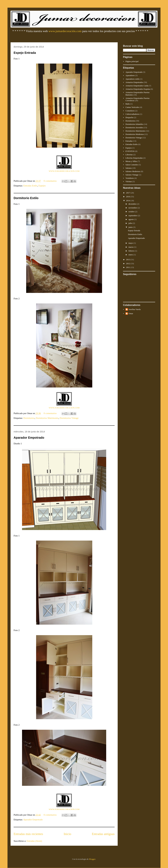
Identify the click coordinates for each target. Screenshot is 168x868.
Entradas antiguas (103, 834)
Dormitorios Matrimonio (47, 418)
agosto (131, 219)
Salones (129, 168)
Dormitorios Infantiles (134, 124)
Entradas (129, 141)
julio (131, 223)
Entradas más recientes (28, 834)
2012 (128, 263)
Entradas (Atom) (34, 841)
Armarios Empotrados (134, 82)
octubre (132, 212)
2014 (128, 201)
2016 (128, 197)
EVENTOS (130, 151)
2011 (128, 267)
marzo (131, 247)
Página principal (132, 61)
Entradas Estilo (30, 186)
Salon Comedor (132, 165)
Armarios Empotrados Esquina (138, 89)
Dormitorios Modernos (135, 134)
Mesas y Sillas (131, 161)
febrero (132, 251)
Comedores (130, 111)
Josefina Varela (135, 309)
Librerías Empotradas (134, 158)
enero (131, 255)
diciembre (133, 204)
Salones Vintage (132, 175)
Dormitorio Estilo (26, 198)
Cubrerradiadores (132, 114)
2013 (128, 260)
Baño (128, 104)
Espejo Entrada (25, 53)
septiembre (133, 216)
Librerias (129, 155)
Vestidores (130, 178)
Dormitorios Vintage (69, 418)
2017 (128, 193)
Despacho (129, 117)
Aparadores (130, 75)
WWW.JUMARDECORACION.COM (64, 171)
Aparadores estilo (132, 79)
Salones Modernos (133, 171)
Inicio (67, 834)
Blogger (92, 859)
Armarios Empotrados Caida (137, 86)
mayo (131, 243)
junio (131, 227)
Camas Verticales (132, 107)
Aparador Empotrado (29, 438)
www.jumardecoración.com (65, 31)
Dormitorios (29, 418)
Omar (131, 313)
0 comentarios (50, 181)
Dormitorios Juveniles (134, 128)
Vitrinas (129, 181)
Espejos (42, 186)
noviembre (133, 208)
